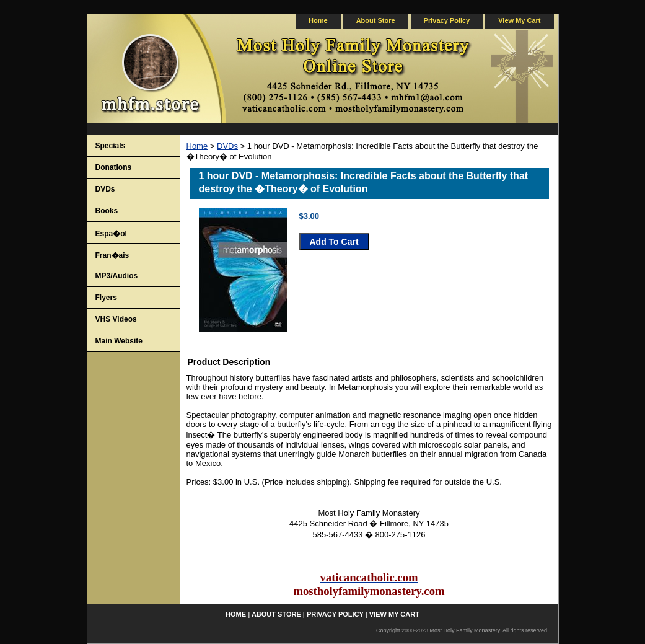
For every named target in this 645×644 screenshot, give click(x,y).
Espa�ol (111, 234)
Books (107, 211)
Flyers (106, 298)
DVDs (227, 146)
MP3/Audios (117, 276)
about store (376, 20)
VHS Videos (116, 319)
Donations (114, 167)
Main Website (119, 341)
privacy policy (447, 20)
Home (197, 146)
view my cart (519, 20)
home (318, 20)
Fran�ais (112, 255)
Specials (111, 146)
